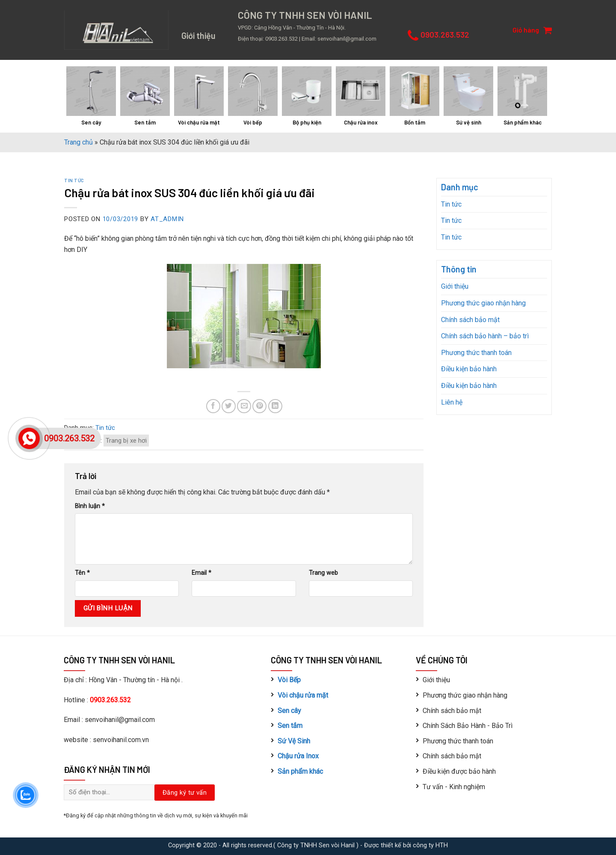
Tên (82, 573)
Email (201, 573)
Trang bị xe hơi (126, 441)
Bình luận (90, 506)
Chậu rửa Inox (298, 756)
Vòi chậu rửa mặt (303, 695)
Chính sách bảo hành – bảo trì (485, 336)
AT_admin (167, 219)
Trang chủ (78, 142)
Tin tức (74, 180)
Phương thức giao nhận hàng (483, 303)
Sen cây (289, 711)
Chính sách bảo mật (470, 320)
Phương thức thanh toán (476, 353)
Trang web (323, 573)
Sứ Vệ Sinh (294, 741)
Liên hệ (452, 402)
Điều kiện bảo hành (469, 369)
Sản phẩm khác (300, 771)
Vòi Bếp (289, 680)
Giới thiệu (455, 286)
